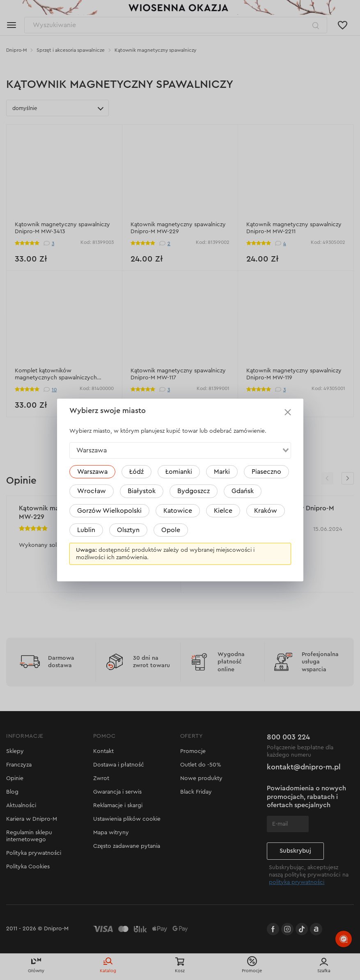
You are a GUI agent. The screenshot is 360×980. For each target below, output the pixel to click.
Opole (171, 530)
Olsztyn (128, 530)
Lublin (86, 530)
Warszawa (92, 472)
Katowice (178, 511)
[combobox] (180, 450)
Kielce (223, 511)
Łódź (136, 472)
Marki (222, 472)
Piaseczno (266, 472)
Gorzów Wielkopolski (109, 511)
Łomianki (179, 472)
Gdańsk (243, 491)
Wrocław (92, 491)
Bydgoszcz (194, 491)
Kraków (266, 511)
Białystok (142, 491)
